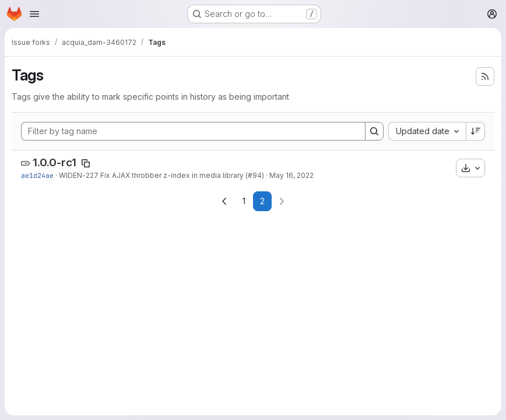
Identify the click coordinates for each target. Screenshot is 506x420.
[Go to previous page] (224, 201)
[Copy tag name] (86, 163)
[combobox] (427, 131)
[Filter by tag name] (193, 131)
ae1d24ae (37, 175)
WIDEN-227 (79, 175)
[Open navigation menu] (34, 14)
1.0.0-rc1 (55, 162)
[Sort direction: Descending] (476, 131)
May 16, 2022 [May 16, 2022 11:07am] (291, 175)
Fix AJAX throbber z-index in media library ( (173, 175)
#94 (255, 175)
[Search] (374, 131)
